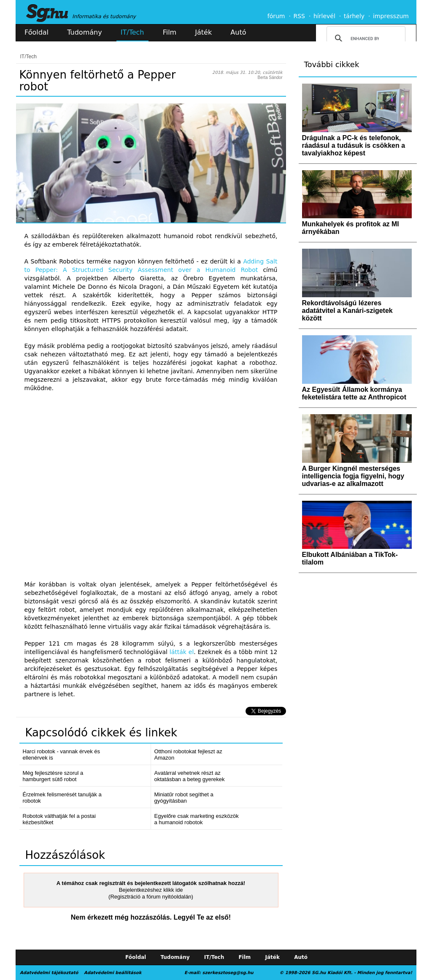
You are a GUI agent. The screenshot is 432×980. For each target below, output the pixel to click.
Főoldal (36, 32)
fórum (276, 16)
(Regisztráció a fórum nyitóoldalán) (151, 897)
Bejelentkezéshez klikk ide (151, 890)
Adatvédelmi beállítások (113, 973)
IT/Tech (132, 32)
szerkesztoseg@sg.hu (228, 973)
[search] (365, 38)
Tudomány (84, 32)
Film (170, 32)
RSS (299, 16)
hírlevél (324, 16)
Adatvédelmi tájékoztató (49, 973)
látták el (182, 652)
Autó (238, 32)
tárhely (354, 16)
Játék (203, 32)
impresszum (391, 16)
